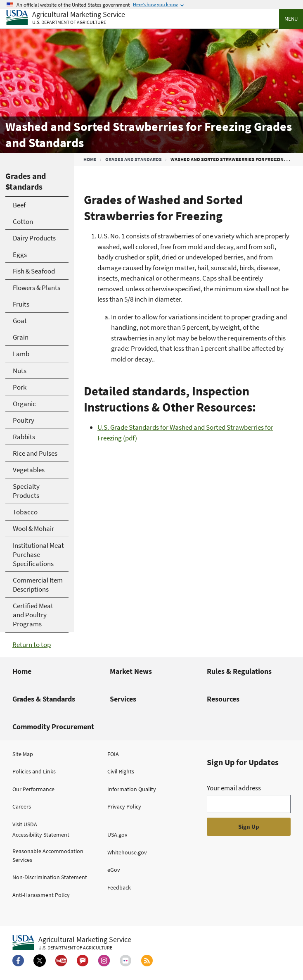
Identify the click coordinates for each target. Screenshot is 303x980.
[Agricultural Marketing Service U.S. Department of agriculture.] (72, 943)
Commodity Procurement (53, 727)
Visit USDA (25, 824)
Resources (223, 699)
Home (90, 159)
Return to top (32, 645)
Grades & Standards (44, 699)
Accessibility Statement (41, 835)
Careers (22, 806)
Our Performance (33, 789)
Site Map (23, 754)
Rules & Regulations (239, 671)
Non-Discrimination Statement (50, 877)
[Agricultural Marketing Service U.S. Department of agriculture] (66, 18)
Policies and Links (34, 771)
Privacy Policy (124, 806)
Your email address (234, 788)
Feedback (119, 887)
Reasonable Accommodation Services (48, 855)
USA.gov (117, 835)
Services (123, 699)
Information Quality (132, 789)
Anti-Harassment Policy (41, 895)
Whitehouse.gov (127, 852)
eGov (114, 870)
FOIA (113, 754)
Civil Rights (121, 771)
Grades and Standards (134, 159)
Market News (131, 671)
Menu (291, 19)
